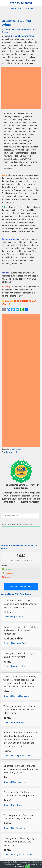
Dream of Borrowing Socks (15, 643)
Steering (13, 449)
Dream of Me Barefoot (13, 722)
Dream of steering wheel (23, 36)
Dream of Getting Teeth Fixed (17, 756)
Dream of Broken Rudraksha (16, 696)
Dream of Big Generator (14, 828)
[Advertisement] (21, 88)
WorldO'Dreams (21, 3)
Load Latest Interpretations (21, 587)
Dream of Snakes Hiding (14, 666)
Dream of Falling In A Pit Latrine (18, 855)
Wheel (20, 449)
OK (28, 866)
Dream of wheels (10, 239)
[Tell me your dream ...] (21, 516)
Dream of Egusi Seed (13, 617)
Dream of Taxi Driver (13, 805)
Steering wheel (11, 452)
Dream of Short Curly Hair (15, 782)
